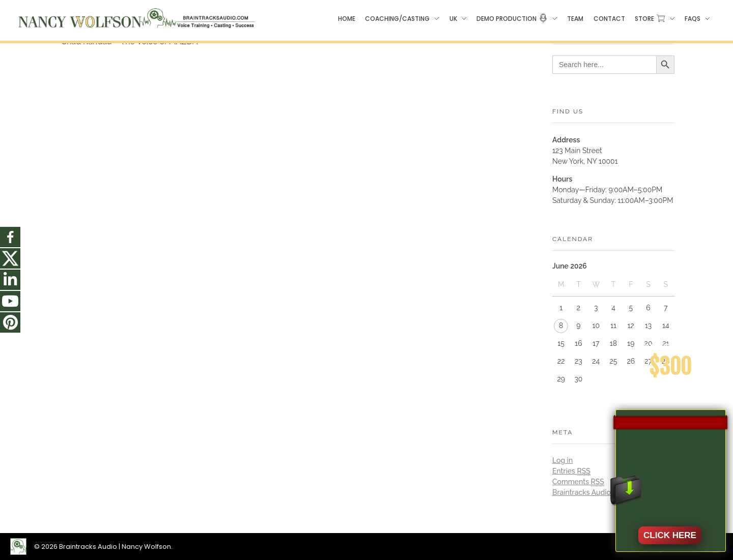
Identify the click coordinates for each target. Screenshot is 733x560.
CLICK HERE (670, 535)
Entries (571, 471)
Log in (562, 460)
